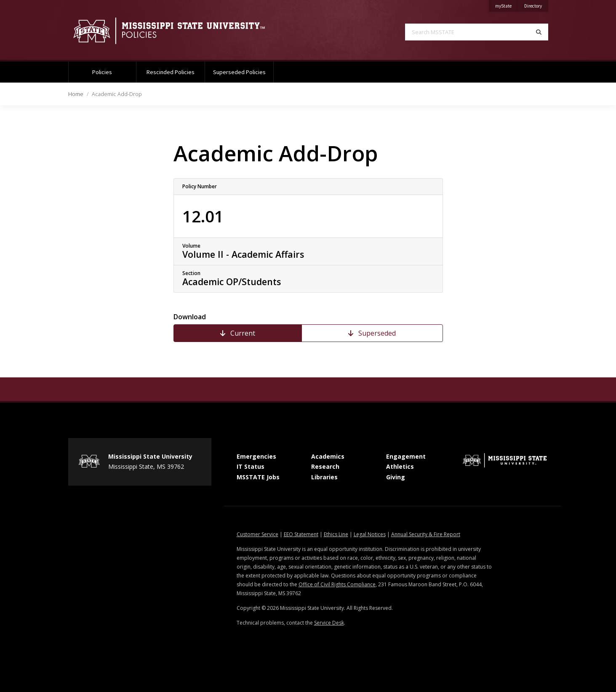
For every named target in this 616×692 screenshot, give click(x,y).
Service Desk (329, 623)
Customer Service (257, 534)
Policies (102, 72)
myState (507, 4)
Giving (396, 477)
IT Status (251, 466)
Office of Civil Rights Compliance (337, 584)
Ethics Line (336, 534)
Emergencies (256, 456)
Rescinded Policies (171, 72)
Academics (328, 456)
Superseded (372, 333)
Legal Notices (370, 534)
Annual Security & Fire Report (426, 534)
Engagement (406, 456)
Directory (536, 4)
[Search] (539, 32)
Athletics (400, 466)
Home (76, 94)
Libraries (324, 477)
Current (238, 333)
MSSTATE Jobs (258, 477)
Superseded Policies (239, 72)
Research (325, 466)
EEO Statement (301, 534)
